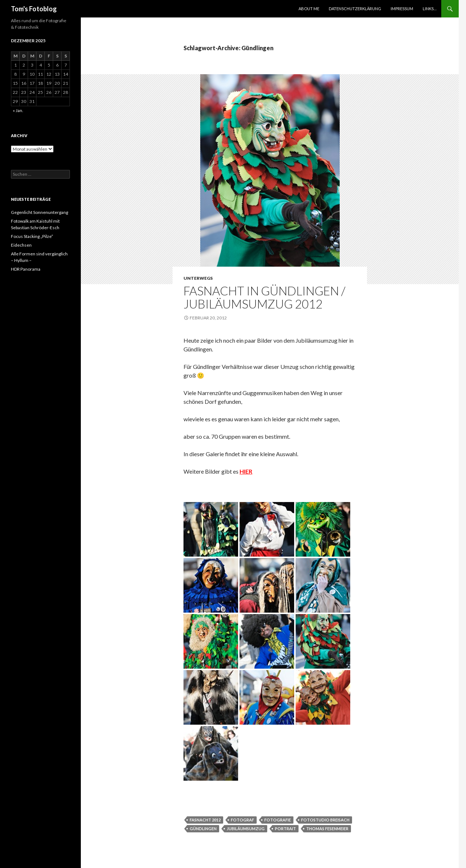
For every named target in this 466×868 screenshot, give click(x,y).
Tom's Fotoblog (34, 9)
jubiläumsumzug (246, 829)
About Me (309, 9)
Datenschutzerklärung (355, 9)
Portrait (285, 829)
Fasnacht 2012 (205, 820)
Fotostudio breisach (325, 820)
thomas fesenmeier (327, 829)
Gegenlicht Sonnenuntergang (40, 212)
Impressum (402, 9)
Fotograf (242, 820)
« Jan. (18, 110)
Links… (430, 9)
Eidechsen (21, 245)
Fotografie (278, 820)
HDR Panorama (26, 269)
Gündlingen (203, 829)
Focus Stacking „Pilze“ (32, 236)
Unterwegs (198, 278)
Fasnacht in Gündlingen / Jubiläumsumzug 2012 (264, 297)
